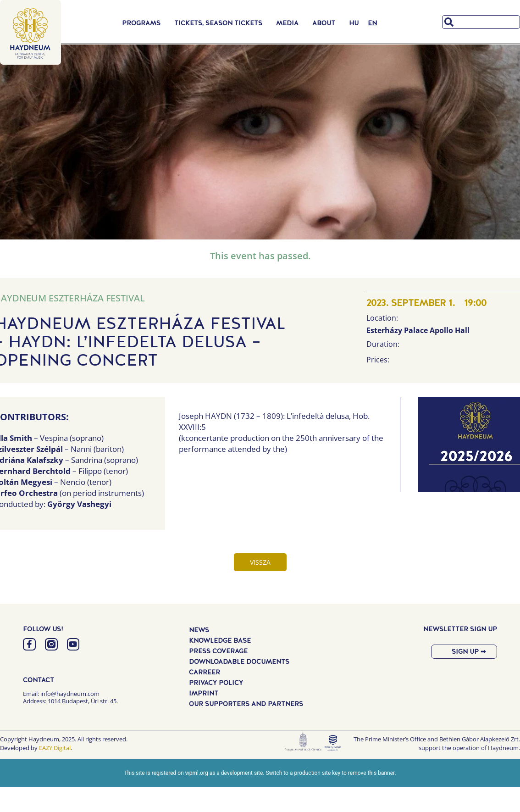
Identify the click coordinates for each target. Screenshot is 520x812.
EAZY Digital (55, 748)
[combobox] (481, 22)
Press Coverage (218, 651)
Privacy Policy (216, 682)
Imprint (204, 693)
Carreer (205, 672)
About (326, 23)
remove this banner (371, 773)
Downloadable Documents (239, 661)
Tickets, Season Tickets (221, 23)
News (199, 629)
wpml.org (197, 773)
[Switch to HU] (354, 23)
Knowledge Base (220, 640)
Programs (144, 23)
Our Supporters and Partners (246, 703)
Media (290, 23)
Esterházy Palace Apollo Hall (418, 330)
